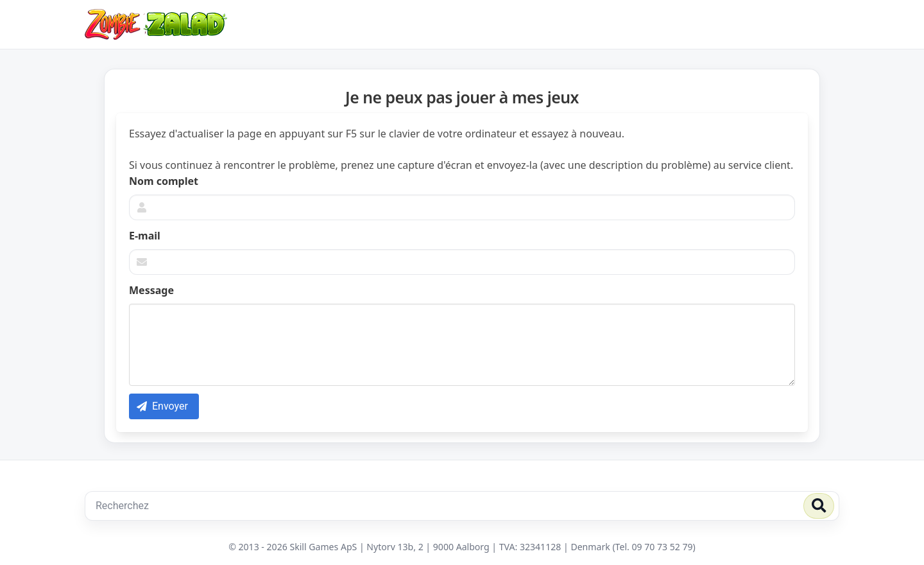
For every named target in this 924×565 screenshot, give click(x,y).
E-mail (145, 236)
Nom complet (164, 181)
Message (151, 290)
